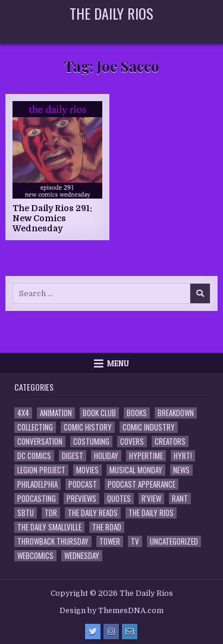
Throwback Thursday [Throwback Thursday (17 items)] (53, 541)
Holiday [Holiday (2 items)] (106, 456)
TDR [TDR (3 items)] (51, 513)
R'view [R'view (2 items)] (151, 499)
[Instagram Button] (111, 632)
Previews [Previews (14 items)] (81, 499)
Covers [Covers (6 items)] (132, 442)
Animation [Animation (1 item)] (56, 413)
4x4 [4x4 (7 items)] (23, 413)
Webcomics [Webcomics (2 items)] (35, 556)
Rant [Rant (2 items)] (180, 499)
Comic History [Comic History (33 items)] (88, 427)
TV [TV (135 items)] (135, 541)
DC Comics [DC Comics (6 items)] (34, 456)
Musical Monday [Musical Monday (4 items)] (136, 470)
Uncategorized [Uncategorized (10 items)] (174, 541)
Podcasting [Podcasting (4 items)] (37, 499)
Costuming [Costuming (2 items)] (91, 442)
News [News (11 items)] (181, 470)
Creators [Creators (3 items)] (170, 442)
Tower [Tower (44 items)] (110, 541)
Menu (118, 363)
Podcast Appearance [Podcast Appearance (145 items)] (142, 484)
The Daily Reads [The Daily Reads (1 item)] (93, 513)
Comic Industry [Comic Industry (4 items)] (149, 427)
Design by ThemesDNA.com (111, 611)
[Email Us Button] (130, 632)
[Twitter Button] (93, 632)
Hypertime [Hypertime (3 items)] (146, 456)
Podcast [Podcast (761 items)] (83, 484)
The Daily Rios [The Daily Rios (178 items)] (151, 513)
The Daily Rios (111, 13)
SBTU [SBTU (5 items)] (26, 513)
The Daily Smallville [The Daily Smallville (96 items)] (49, 527)
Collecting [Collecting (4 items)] (35, 427)
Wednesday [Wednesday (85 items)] (82, 556)
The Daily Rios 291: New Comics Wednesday (52, 218)
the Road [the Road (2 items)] (107, 527)
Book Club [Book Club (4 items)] (99, 413)
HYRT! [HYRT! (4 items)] (183, 456)
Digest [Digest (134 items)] (73, 456)
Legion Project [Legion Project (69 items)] (41, 470)
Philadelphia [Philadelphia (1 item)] (37, 484)
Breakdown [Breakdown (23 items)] (176, 413)
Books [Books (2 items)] (137, 413)
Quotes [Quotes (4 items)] (119, 499)
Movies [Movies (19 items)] (87, 470)
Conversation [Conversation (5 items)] (40, 442)
